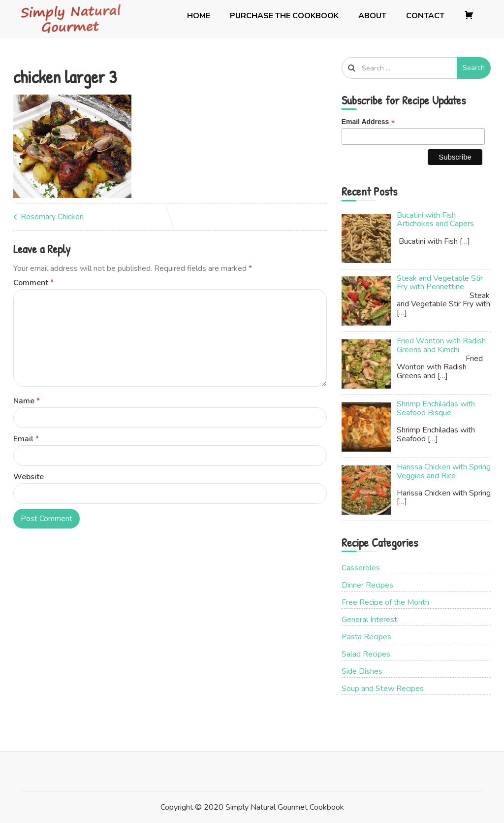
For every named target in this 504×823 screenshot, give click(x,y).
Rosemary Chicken (52, 217)
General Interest (369, 620)
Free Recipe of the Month (385, 602)
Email (26, 439)
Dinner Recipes (367, 585)
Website (29, 477)
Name (27, 401)
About (372, 16)
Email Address (368, 122)
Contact (425, 16)
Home (199, 16)
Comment (33, 283)
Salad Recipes (366, 654)
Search (474, 68)
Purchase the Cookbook (284, 16)
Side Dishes (362, 671)
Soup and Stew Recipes (383, 689)
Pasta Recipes (366, 637)
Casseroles (361, 568)
